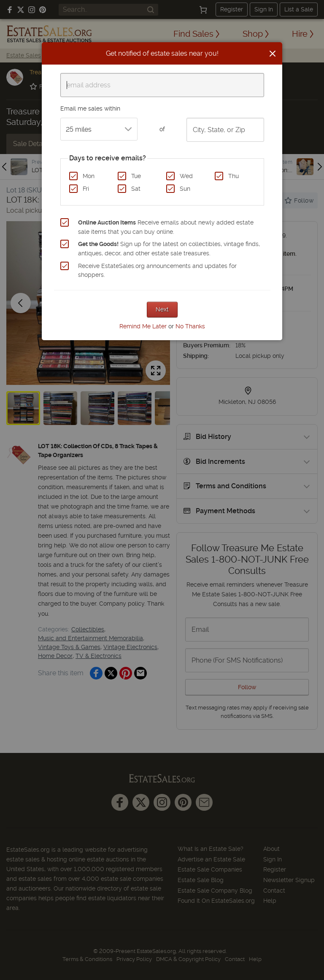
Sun (185, 189)
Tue (136, 176)
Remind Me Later (143, 326)
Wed (186, 176)
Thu (234, 176)
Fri (86, 189)
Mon (89, 176)
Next (162, 309)
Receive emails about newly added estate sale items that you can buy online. (166, 227)
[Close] (273, 54)
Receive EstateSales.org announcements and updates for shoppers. (157, 271)
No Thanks (190, 326)
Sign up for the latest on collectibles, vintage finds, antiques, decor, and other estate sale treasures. (169, 249)
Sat (136, 189)
